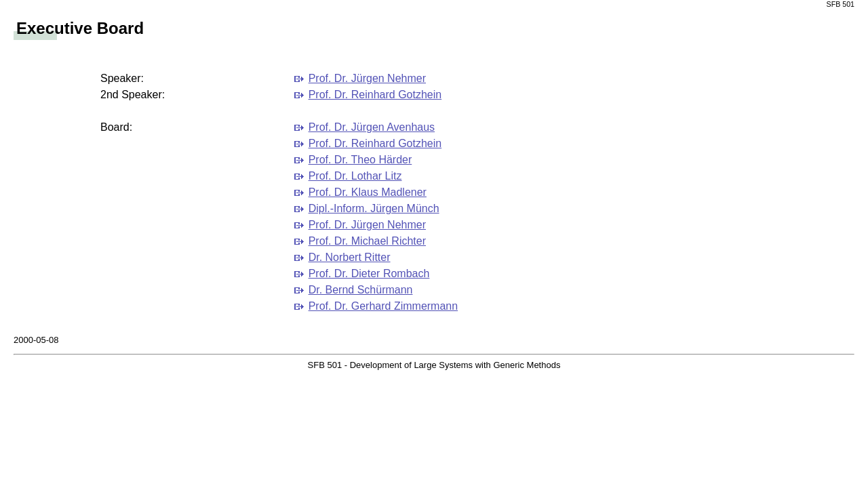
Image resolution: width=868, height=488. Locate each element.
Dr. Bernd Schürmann (361, 290)
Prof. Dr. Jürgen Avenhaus (372, 127)
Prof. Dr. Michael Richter (367, 241)
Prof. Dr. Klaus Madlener (368, 192)
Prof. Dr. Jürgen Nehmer (367, 78)
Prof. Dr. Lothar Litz (355, 176)
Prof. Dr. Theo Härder (360, 160)
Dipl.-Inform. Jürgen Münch (374, 208)
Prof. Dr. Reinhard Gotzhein (375, 95)
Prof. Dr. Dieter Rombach (369, 273)
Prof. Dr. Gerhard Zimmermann (383, 306)
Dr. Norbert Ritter (350, 257)
